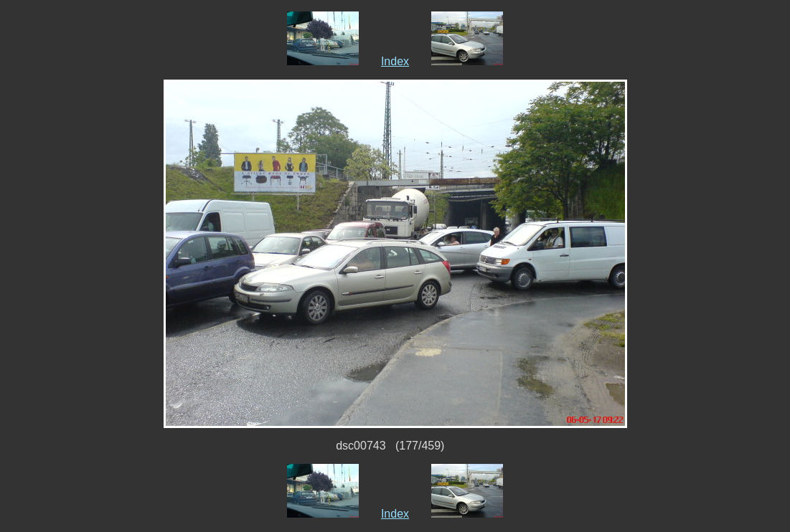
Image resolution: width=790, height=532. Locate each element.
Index (395, 61)
